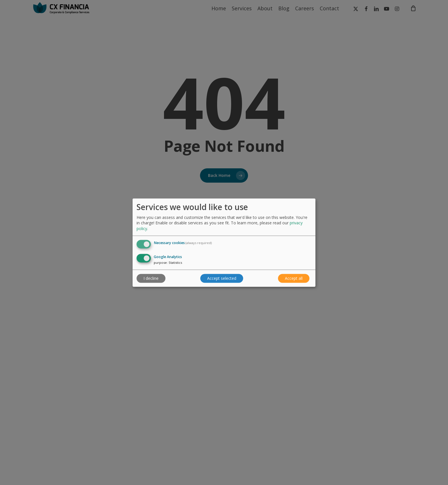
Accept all (294, 278)
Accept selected (222, 278)
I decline (151, 278)
